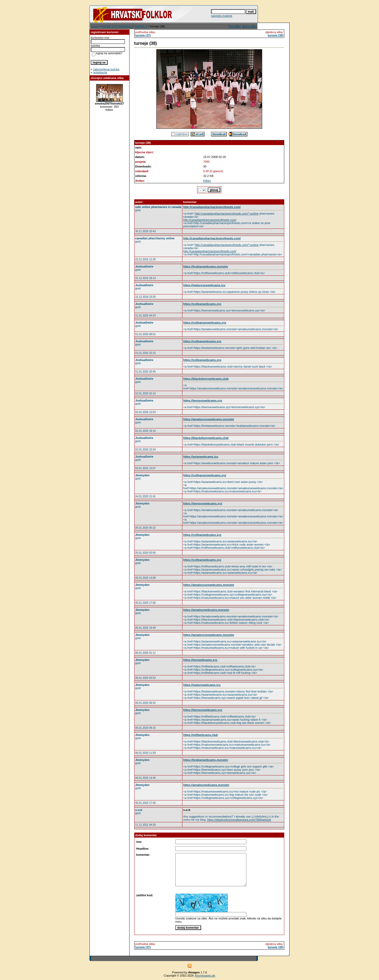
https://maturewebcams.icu (202, 685)
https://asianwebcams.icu (201, 457)
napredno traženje (222, 16)
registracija (100, 72)
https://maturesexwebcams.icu (204, 285)
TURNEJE (141, 26)
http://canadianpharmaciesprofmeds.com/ (212, 207)
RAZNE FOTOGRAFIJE (116, 26)
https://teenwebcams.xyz (200, 660)
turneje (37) (143, 35)
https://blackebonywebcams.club (206, 379)
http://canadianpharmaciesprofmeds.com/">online (227, 214)
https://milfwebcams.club (200, 735)
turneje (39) (275, 35)
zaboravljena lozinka (106, 69)
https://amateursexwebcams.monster (209, 419)
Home (95, 26)
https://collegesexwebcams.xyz (205, 323)
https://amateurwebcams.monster (206, 610)
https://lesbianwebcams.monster (206, 266)
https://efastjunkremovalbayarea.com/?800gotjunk (239, 820)
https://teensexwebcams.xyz (203, 400)
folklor (207, 181)
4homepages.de (205, 976)
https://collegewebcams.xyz (202, 304)
